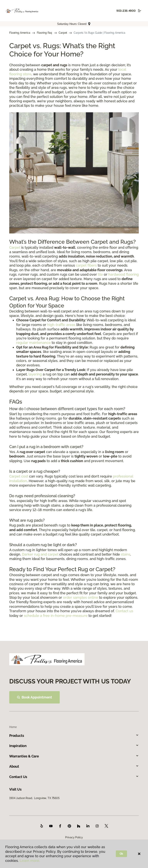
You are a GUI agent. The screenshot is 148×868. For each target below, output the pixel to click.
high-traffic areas (61, 325)
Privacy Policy (74, 837)
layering (35, 374)
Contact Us (74, 777)
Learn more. (30, 861)
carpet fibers (86, 265)
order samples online (81, 597)
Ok (122, 854)
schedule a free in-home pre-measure (56, 616)
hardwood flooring (124, 274)
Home (13, 727)
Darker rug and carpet (40, 554)
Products (74, 736)
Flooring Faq (44, 33)
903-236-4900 (126, 11)
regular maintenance (33, 343)
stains (126, 554)
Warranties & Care (74, 756)
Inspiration (74, 746)
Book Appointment (34, 697)
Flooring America (20, 33)
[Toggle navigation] (140, 11)
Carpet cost (19, 476)
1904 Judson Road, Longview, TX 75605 (34, 798)
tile (100, 274)
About (74, 766)
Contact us (124, 611)
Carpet (63, 33)
